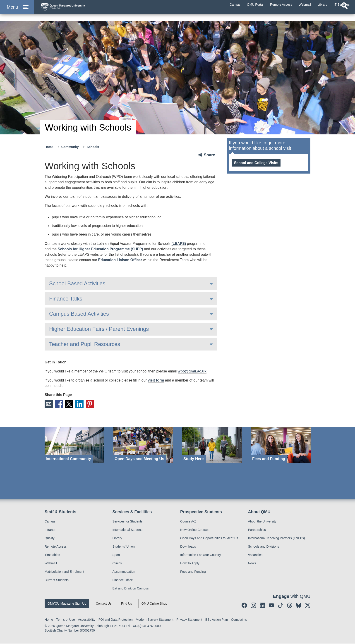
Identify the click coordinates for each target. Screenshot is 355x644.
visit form (156, 380)
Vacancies (255, 555)
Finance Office (123, 580)
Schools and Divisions (264, 547)
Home (49, 147)
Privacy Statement (189, 620)
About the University (262, 522)
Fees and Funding (193, 572)
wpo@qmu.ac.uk (192, 371)
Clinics (117, 564)
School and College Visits (256, 163)
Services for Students (128, 522)
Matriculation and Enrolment (64, 572)
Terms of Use (65, 620)
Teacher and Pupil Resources (85, 344)
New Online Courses (195, 530)
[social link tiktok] (281, 606)
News (252, 564)
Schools (93, 147)
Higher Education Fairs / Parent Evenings (99, 329)
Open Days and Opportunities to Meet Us (209, 539)
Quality (50, 539)
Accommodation (124, 572)
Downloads (188, 547)
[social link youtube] (271, 606)
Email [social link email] (49, 404)
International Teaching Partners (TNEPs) (277, 539)
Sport (116, 555)
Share (209, 155)
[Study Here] (212, 445)
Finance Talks (66, 299)
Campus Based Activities (79, 314)
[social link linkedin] (262, 606)
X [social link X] (72, 404)
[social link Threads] (290, 606)
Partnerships (257, 530)
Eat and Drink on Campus (131, 589)
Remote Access (56, 547)
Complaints (239, 620)
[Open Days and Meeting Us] (143, 445)
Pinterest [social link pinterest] (94, 404)
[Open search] (344, 15)
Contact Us (104, 604)
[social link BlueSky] (299, 606)
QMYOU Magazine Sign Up (67, 604)
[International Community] (74, 445)
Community (71, 147)
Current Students (57, 580)
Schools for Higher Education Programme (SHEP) (100, 249)
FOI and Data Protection (116, 620)
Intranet (50, 530)
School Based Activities (77, 283)
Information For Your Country (201, 555)
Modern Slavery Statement (155, 620)
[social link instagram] (253, 606)
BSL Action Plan (217, 620)
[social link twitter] (308, 606)
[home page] (82, 11)
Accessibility (87, 620)
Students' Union (124, 547)
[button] (17, 12)
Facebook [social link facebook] (60, 404)
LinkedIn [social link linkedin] (83, 404)
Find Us (126, 604)
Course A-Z (188, 522)
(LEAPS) (179, 244)
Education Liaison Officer (120, 260)
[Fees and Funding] (281, 445)
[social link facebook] (244, 606)
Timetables (52, 555)
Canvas (50, 522)
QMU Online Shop (154, 604)
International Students (128, 530)
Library (117, 539)
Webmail (51, 564)
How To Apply (190, 564)
